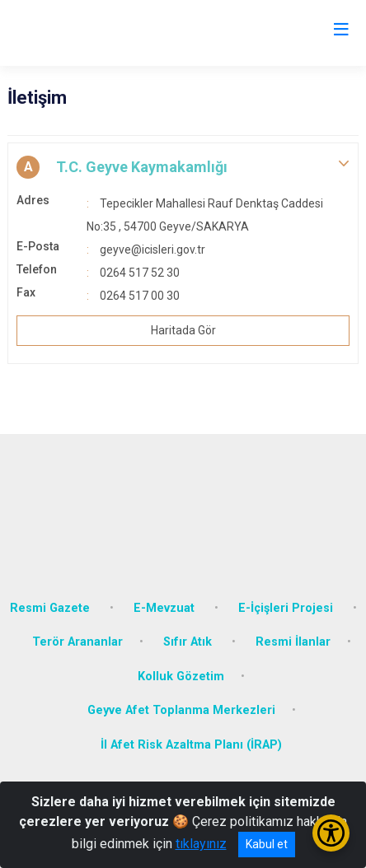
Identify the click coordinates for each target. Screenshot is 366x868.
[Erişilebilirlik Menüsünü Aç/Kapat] (331, 833)
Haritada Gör (183, 330)
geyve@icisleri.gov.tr (152, 250)
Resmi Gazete (52, 608)
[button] (183, 167)
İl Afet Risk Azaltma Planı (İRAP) (191, 745)
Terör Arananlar (77, 642)
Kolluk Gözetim (181, 677)
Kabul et (267, 844)
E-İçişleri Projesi (287, 608)
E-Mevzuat (166, 608)
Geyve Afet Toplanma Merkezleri (181, 710)
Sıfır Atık (189, 642)
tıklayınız (201, 844)
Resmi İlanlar (293, 642)
